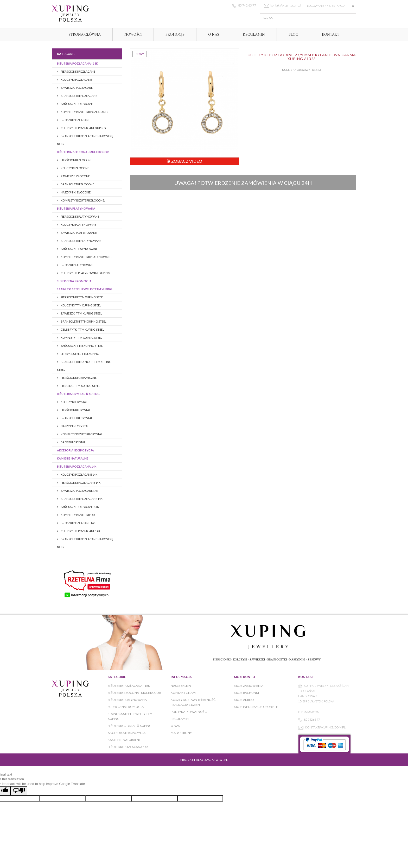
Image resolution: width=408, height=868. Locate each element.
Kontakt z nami (183, 693)
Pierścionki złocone (76, 160)
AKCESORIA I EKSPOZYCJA (75, 450)
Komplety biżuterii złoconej (83, 200)
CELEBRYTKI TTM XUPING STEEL (82, 329)
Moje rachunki (246, 693)
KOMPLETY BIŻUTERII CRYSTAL (81, 434)
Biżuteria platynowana (76, 208)
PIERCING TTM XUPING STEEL (80, 386)
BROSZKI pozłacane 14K (78, 523)
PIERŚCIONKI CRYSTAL (75, 410)
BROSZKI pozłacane (75, 120)
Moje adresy (244, 700)
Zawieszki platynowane (78, 233)
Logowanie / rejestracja (326, 6)
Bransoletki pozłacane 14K (81, 499)
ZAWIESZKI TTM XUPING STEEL (81, 313)
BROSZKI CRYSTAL (73, 442)
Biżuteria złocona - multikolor (83, 152)
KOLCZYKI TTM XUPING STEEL (81, 305)
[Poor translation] (19, 791)
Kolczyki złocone (75, 168)
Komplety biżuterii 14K (78, 515)
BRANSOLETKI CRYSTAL (76, 418)
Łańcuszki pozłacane (77, 104)
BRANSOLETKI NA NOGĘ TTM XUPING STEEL (84, 366)
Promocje (175, 34)
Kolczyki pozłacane (76, 80)
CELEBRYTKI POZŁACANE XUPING (83, 128)
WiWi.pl (222, 760)
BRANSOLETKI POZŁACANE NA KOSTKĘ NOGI (85, 140)
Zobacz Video (184, 161)
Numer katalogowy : (297, 70)
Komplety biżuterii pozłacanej (84, 112)
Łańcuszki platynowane (79, 249)
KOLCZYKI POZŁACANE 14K (79, 474)
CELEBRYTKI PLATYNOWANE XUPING (85, 273)
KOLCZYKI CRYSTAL (74, 402)
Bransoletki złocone (77, 184)
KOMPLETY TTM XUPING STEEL (81, 338)
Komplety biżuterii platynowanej (86, 257)
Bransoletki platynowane (81, 241)
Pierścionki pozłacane (78, 71)
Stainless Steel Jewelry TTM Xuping (85, 289)
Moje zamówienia (249, 686)
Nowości (133, 34)
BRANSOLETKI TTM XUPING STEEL (83, 321)
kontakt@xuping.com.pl (325, 727)
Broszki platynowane (77, 265)
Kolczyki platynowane (78, 225)
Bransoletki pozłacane (79, 96)
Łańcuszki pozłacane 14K (79, 507)
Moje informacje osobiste (256, 707)
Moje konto (244, 677)
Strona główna (85, 34)
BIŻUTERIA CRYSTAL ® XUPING (78, 394)
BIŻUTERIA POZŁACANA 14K (77, 466)
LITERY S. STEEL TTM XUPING (80, 354)
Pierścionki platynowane (80, 216)
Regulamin (254, 34)
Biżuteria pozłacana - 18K (77, 63)
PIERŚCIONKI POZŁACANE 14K (80, 483)
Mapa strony (181, 733)
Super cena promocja (74, 281)
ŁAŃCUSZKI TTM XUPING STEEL (81, 346)
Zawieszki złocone (75, 176)
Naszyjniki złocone (75, 192)
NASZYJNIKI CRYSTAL (75, 426)
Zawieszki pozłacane (76, 88)
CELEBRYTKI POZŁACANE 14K (80, 531)
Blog (293, 34)
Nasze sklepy (181, 686)
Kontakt (331, 34)
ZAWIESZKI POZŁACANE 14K (79, 491)
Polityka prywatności (189, 712)
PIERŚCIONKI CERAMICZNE (78, 378)
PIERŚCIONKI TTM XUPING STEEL (82, 297)
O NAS (214, 34)
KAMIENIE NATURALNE (72, 458)
